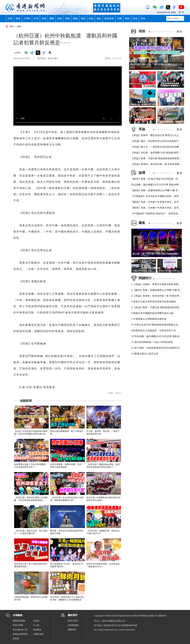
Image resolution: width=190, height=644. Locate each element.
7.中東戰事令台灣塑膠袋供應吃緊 (149, 319)
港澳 (18, 18)
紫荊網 (16, 639)
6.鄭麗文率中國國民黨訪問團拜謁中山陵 (152, 313)
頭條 (10, 18)
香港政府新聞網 (20, 634)
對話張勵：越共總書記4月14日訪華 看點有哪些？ (157, 185)
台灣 (36, 18)
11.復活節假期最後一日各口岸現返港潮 (152, 342)
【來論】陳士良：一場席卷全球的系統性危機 (155, 147)
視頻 (67, 18)
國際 (52, 18)
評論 (91, 18)
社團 (119, 18)
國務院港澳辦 (19, 621)
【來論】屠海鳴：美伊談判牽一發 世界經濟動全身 (158, 164)
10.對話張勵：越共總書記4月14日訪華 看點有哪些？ (159, 336)
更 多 (179, 32)
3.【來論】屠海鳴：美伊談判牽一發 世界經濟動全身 (159, 296)
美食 (143, 18)
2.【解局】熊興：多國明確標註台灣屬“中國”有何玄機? (160, 290)
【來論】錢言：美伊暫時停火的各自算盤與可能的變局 (160, 141)
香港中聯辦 (18, 625)
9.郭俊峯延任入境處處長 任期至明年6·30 (153, 331)
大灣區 (27, 18)
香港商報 (37, 630)
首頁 (12, 26)
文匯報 (36, 621)
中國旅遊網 (38, 634)
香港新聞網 (73, 625)
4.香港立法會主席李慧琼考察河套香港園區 (154, 302)
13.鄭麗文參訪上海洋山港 (145, 354)
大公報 (36, 625)
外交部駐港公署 (20, 630)
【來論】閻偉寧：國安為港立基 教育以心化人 (155, 135)
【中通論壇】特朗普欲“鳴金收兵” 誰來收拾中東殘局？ (161, 214)
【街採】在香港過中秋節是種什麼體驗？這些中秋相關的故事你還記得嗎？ (31, 434)
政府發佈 (109, 18)
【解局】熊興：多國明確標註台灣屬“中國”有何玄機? (159, 190)
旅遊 (135, 18)
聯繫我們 (72, 630)
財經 (60, 18)
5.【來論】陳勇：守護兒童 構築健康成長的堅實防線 (159, 307)
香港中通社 (73, 621)
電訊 (83, 18)
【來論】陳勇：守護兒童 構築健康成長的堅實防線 (158, 158)
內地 (44, 18)
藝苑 (127, 18)
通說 (99, 18)
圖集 (75, 18)
